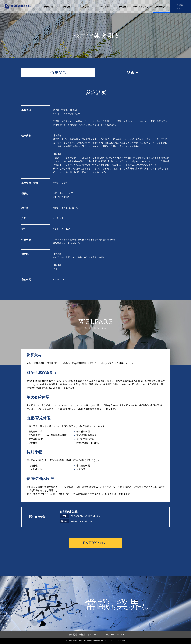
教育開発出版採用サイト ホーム (84, 635)
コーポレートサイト (113, 635)
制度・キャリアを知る (143, 7)
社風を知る (124, 7)
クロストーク (105, 7)
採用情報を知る (162, 7)
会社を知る (49, 7)
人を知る (86, 7)
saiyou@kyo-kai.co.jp (82, 521)
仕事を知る (67, 7)
